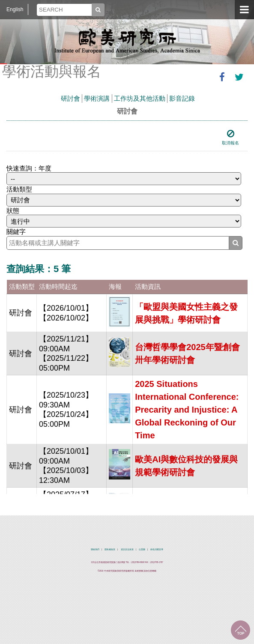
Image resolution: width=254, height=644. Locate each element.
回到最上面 (241, 630)
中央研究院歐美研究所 (127, 41)
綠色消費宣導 (157, 550)
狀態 (13, 211)
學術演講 (97, 98)
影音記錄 (182, 98)
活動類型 (19, 189)
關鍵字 (16, 232)
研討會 (70, 98)
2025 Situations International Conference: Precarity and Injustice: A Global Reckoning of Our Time (187, 410)
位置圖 (142, 550)
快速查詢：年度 (29, 168)
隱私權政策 (110, 550)
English (15, 9)
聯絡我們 (95, 550)
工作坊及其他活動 (140, 98)
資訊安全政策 (127, 550)
